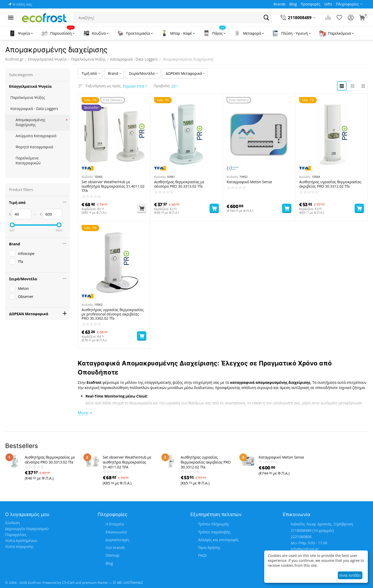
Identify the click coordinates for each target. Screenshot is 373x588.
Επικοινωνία (116, 532)
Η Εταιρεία (114, 524)
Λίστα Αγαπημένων (21, 541)
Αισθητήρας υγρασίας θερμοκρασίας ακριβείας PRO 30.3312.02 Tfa (330, 184)
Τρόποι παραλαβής (214, 532)
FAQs (203, 555)
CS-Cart (68, 582)
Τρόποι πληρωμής (214, 524)
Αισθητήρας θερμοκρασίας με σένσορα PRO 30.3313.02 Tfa (179, 184)
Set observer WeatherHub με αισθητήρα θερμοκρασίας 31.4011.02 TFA (113, 186)
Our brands (115, 547)
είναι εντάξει (350, 575)
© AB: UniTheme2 (128, 582)
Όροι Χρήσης (209, 547)
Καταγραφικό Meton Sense (249, 182)
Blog (109, 563)
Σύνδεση (12, 523)
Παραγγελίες (16, 535)
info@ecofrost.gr (305, 549)
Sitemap (112, 555)
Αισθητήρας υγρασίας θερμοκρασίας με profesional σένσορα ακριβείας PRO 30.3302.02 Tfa (113, 314)
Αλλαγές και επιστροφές (218, 540)
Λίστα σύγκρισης (19, 546)
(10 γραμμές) (312, 530)
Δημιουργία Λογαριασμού (27, 529)
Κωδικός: (88, 177)
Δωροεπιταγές (117, 540)
